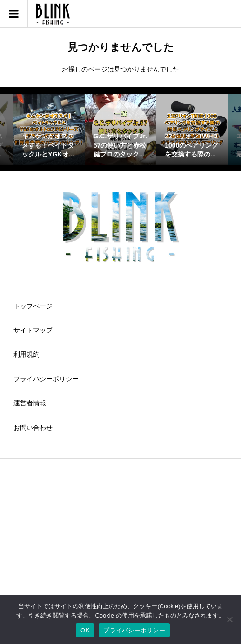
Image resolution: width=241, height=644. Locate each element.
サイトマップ (33, 330)
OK (85, 630)
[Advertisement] (120, 540)
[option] (49, 129)
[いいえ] (229, 619)
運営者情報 (30, 403)
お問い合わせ (33, 428)
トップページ (33, 306)
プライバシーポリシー (46, 379)
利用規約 (27, 354)
